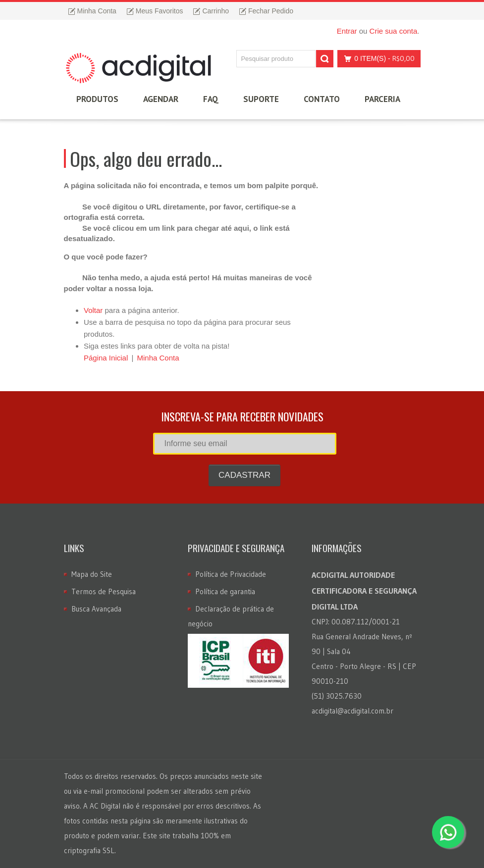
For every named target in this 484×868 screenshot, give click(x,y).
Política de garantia (225, 591)
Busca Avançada (96, 609)
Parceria (382, 99)
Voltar (93, 310)
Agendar (161, 99)
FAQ (211, 99)
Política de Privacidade (231, 574)
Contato (322, 99)
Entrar (347, 31)
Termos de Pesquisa (104, 591)
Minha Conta (158, 358)
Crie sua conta (394, 31)
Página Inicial (106, 358)
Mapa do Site (92, 574)
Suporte (261, 99)
